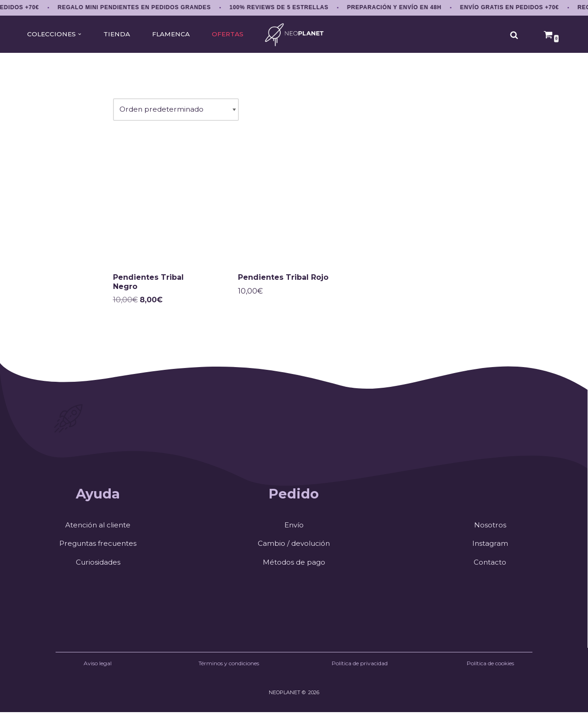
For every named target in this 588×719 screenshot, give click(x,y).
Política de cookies (490, 670)
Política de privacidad (360, 670)
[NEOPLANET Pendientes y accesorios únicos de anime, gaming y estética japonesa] (294, 35)
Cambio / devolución (294, 549)
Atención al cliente (98, 530)
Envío (294, 530)
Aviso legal (98, 670)
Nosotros (490, 530)
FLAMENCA (173, 34)
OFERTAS (231, 34)
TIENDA (118, 34)
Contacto (490, 568)
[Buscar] (514, 35)
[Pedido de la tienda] (177, 111)
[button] (80, 34)
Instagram (490, 549)
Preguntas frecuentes (98, 549)
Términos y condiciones (229, 670)
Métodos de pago (294, 568)
